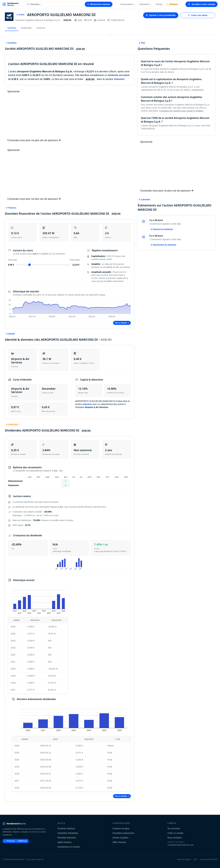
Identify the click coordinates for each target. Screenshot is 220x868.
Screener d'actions (66, 828)
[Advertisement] (69, 116)
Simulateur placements (123, 833)
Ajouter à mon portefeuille (161, 15)
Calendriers (146, 4)
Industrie (100, 20)
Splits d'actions (65, 842)
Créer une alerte (198, 15)
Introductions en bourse (69, 847)
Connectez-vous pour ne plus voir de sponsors (34, 140)
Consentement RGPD (209, 859)
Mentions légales (184, 859)
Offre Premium (119, 842)
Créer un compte (175, 833)
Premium (172, 4)
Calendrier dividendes (68, 833)
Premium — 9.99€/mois (16, 841)
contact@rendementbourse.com (181, 845)
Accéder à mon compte (202, 4)
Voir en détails (122, 323)
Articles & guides (120, 838)
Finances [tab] (41, 28)
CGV (195, 859)
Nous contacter (175, 838)
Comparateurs (128, 4)
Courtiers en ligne (121, 828)
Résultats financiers (67, 838)
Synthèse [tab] (12, 28)
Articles (159, 4)
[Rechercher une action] (54, 4)
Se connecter (174, 828)
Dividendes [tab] (26, 28)
